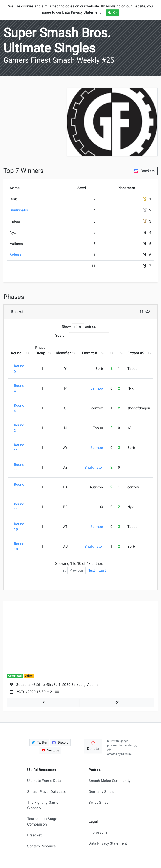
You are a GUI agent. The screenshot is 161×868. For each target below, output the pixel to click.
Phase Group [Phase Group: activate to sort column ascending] (40, 351)
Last (102, 570)
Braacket (34, 835)
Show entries (79, 327)
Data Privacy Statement (108, 843)
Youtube (50, 750)
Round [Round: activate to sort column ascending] (16, 353)
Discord (60, 742)
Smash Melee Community (110, 781)
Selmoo (16, 255)
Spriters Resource (42, 846)
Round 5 (19, 369)
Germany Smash (102, 792)
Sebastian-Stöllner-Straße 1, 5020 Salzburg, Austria (57, 685)
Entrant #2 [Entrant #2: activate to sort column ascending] (136, 353)
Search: (82, 336)
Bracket (82, 312)
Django (124, 741)
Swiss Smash (99, 803)
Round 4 (19, 388)
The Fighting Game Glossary (43, 805)
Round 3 (19, 428)
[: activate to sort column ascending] (110, 351)
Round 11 (19, 448)
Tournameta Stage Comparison (42, 822)
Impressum (98, 833)
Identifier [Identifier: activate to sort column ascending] (63, 353)
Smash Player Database (47, 792)
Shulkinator (19, 210)
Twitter (39, 742)
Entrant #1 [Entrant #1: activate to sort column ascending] (90, 353)
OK (113, 13)
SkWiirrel (127, 754)
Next (91, 570)
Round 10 (19, 527)
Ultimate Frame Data (44, 781)
